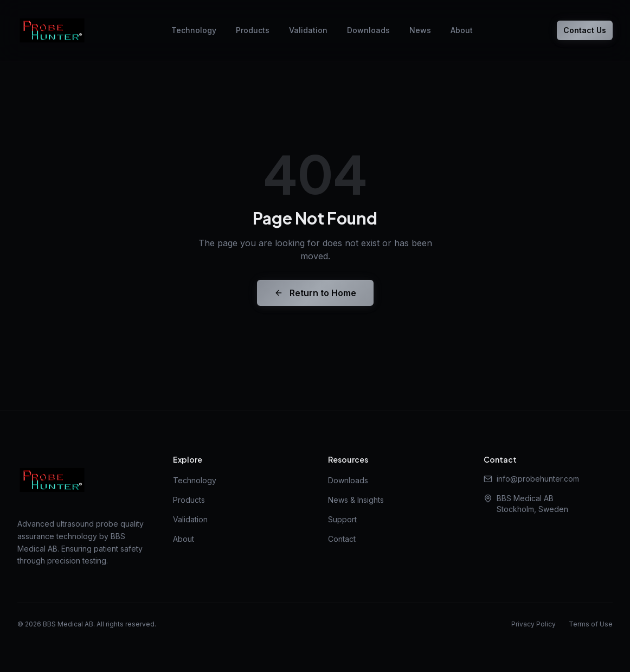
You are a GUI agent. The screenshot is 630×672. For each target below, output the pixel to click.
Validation (308, 30)
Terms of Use (591, 624)
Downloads (368, 30)
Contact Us (585, 30)
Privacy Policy (533, 624)
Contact (342, 539)
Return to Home (315, 293)
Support (342, 519)
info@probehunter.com (531, 479)
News (420, 30)
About (462, 30)
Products (253, 30)
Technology (194, 30)
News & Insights (356, 500)
